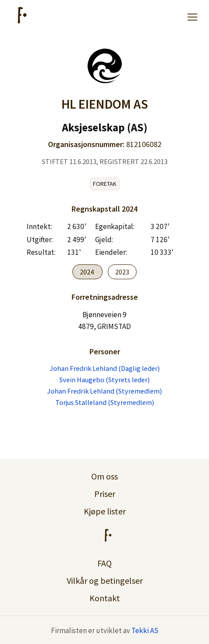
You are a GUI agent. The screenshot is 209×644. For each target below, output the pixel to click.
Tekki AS (145, 630)
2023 (122, 272)
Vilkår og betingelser (105, 581)
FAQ (104, 563)
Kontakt (105, 598)
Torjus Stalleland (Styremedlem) (105, 402)
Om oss (104, 476)
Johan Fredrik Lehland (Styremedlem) (104, 391)
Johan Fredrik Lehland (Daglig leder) (105, 368)
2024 (87, 272)
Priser (105, 494)
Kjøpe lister (105, 511)
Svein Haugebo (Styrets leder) (104, 380)
